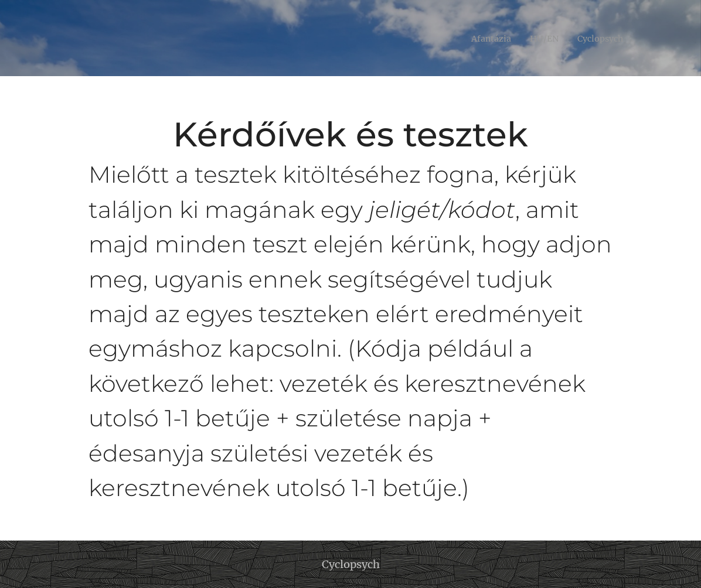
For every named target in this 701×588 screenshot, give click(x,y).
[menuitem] (483, 38)
